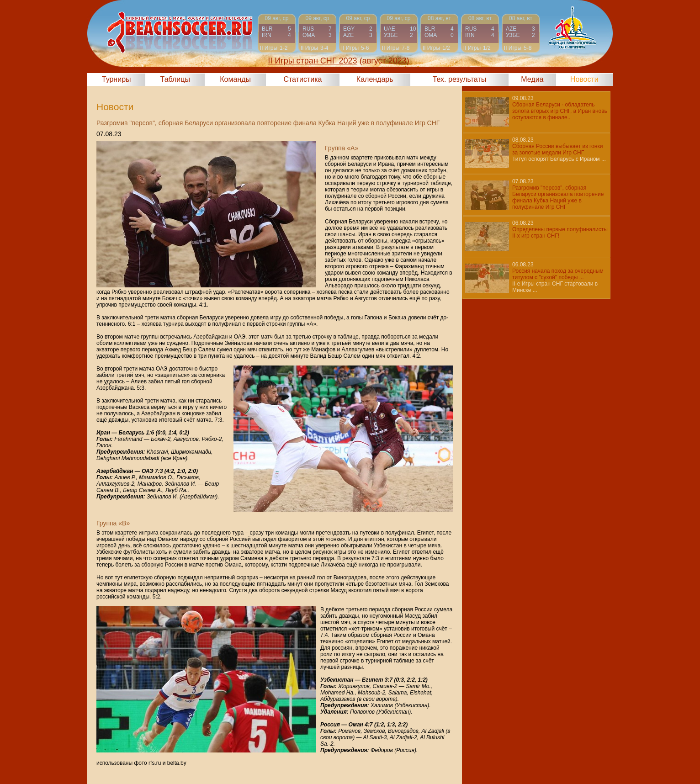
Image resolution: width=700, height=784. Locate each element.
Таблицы (175, 79)
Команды (235, 79)
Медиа (532, 79)
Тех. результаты (460, 79)
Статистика (302, 79)
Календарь (375, 79)
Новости (584, 79)
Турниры (117, 79)
